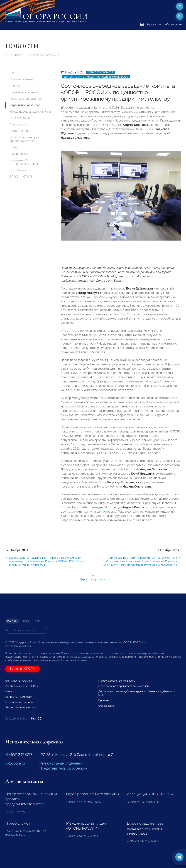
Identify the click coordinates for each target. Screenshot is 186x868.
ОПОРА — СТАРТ (21, 177)
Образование (106, 706)
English (26, 621)
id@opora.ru (15, 763)
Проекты (104, 700)
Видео (14, 147)
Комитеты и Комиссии (19, 697)
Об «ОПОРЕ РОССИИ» (19, 681)
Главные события (21, 79)
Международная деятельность (30, 112)
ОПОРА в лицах (20, 118)
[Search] (27, 630)
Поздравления (19, 154)
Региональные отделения (61, 763)
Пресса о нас (19, 124)
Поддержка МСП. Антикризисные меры (24, 162)
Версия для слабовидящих (161, 24)
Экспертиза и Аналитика (20, 708)
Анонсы (15, 86)
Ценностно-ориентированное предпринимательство (96, 77)
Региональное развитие (26, 99)
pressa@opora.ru (15, 835)
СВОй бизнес (19, 170)
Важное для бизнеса (24, 92)
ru (180, 16)
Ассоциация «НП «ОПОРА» (22, 686)
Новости (19, 55)
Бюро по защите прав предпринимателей (24, 139)
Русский (12, 621)
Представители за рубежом (63, 768)
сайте (101, 516)
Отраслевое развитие (42, 55)
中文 (37, 621)
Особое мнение (20, 131)
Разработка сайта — (23, 719)
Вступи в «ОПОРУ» (23, 669)
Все (12, 73)
